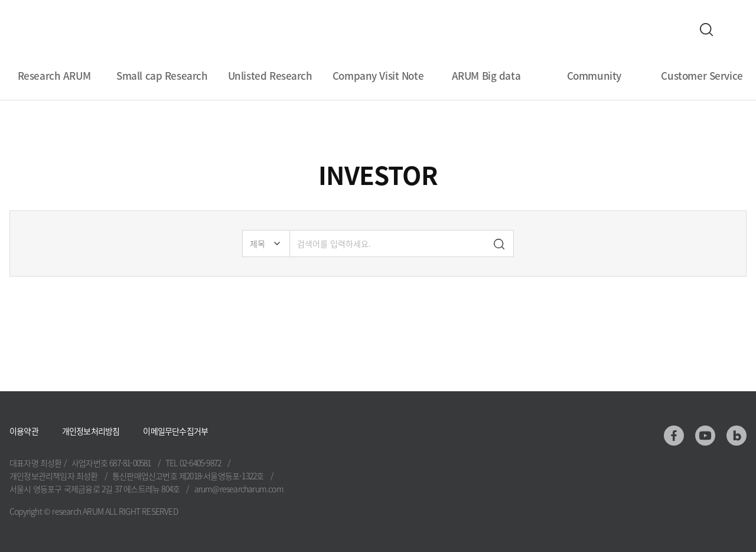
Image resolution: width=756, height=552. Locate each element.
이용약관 (24, 431)
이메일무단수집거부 (175, 431)
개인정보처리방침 (91, 431)
